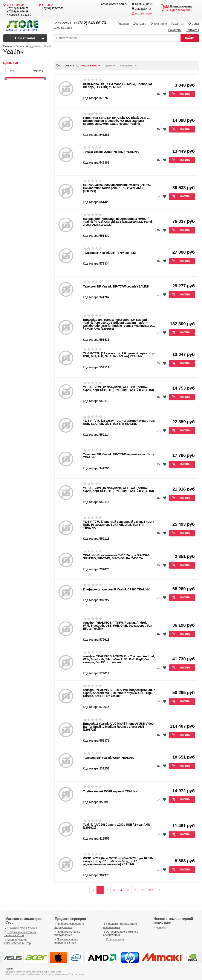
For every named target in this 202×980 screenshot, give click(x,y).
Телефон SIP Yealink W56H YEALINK (108, 758)
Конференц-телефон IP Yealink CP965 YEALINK (116, 589)
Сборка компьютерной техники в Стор (20, 934)
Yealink (13, 52)
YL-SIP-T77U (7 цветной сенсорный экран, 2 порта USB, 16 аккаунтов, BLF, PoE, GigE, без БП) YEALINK (119, 525)
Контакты (192, 30)
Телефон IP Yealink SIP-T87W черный (109, 253)
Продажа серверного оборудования (69, 925)
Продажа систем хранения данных (66, 941)
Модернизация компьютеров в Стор (18, 942)
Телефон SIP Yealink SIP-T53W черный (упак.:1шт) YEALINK (118, 456)
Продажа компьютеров (21, 928)
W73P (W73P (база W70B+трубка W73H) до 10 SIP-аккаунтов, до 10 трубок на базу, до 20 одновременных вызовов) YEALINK (118, 861)
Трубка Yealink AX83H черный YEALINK (111, 152)
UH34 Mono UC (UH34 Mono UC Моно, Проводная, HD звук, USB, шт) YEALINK (118, 86)
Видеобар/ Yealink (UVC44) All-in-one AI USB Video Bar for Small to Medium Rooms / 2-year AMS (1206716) (118, 727)
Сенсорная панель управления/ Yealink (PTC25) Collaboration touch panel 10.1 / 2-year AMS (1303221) (117, 188)
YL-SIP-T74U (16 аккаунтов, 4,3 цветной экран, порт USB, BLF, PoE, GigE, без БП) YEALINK (119, 422)
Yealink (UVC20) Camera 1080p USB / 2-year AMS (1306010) (116, 826)
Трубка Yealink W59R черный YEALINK (110, 791)
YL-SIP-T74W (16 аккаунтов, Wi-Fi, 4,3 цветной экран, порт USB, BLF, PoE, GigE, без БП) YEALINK (119, 489)
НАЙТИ (190, 38)
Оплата (194, 24)
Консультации (114, 939)
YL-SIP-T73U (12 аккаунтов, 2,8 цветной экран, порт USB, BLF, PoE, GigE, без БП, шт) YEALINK (119, 355)
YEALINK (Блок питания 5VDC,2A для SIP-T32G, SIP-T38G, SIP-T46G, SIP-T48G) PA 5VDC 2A (117, 557)
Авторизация (143, 13)
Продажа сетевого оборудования (67, 933)
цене (111, 65)
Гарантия (178, 24)
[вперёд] (159, 890)
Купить (185, 94)
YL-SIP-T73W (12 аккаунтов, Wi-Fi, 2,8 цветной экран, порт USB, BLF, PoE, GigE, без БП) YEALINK (119, 388)
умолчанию (91, 65)
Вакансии (175, 30)
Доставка (140, 24)
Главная (123, 24)
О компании (159, 24)
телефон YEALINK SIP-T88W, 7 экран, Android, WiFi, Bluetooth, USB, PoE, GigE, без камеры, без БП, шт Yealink (117, 626)
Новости (160, 928)
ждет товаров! (184, 8)
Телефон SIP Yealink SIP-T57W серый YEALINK (116, 286)
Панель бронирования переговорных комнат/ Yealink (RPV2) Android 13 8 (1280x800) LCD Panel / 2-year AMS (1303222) (118, 222)
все (151, 890)
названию (129, 65)
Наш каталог (25, 38)
